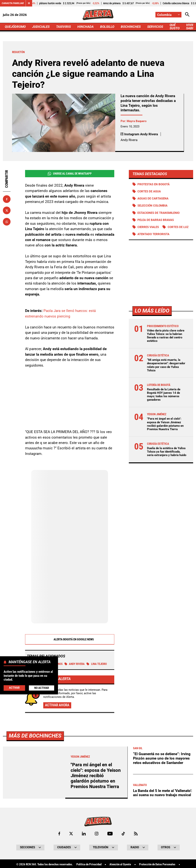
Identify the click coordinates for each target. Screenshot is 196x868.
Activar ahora (57, 705)
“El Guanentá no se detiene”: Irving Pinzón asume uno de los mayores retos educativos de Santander (162, 758)
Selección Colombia (152, 206)
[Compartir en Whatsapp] (7, 222)
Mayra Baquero (137, 121)
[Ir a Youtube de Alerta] (110, 834)
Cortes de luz (178, 227)
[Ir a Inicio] (98, 15)
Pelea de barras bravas (156, 220)
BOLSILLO (107, 27)
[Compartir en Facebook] (7, 199)
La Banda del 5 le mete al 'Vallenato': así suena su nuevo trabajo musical (163, 793)
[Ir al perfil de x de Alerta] (71, 834)
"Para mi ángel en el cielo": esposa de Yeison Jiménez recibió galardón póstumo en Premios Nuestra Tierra (165, 424)
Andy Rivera (75, 664)
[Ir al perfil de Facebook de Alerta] (59, 834)
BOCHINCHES (131, 27)
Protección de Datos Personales (157, 864)
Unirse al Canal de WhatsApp (70, 174)
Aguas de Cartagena (153, 199)
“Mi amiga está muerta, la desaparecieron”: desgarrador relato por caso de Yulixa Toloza (166, 365)
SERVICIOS (155, 27)
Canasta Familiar (13, 3)
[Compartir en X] (7, 210)
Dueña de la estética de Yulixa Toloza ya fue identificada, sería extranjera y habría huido (167, 452)
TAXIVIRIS (63, 27)
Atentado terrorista (153, 234)
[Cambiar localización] (168, 15)
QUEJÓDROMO (15, 27)
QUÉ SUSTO (175, 27)
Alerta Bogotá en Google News (70, 639)
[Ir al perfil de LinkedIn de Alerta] (84, 834)
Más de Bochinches (35, 736)
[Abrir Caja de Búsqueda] (187, 15)
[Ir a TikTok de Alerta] (123, 834)
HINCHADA (85, 27)
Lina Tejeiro (97, 664)
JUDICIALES (41, 27)
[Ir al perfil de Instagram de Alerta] (97, 834)
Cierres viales (148, 227)
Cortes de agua (149, 191)
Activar (14, 688)
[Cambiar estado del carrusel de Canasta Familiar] (29, 3)
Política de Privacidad (89, 864)
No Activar (42, 688)
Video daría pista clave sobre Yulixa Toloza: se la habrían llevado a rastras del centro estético (166, 336)
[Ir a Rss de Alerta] (136, 834)
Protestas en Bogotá (154, 184)
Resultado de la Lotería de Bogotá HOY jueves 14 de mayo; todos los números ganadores (164, 395)
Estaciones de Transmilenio (158, 213)
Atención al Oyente (120, 864)
